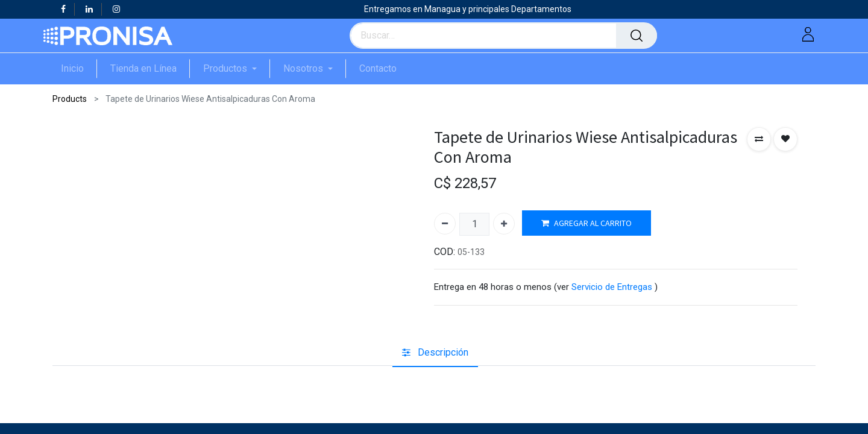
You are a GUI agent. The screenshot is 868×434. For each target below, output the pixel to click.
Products (70, 99)
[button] (759, 139)
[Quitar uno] (445, 224)
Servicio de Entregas (612, 287)
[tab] (435, 353)
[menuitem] (79, 68)
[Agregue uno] (504, 224)
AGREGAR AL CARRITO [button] (587, 223)
